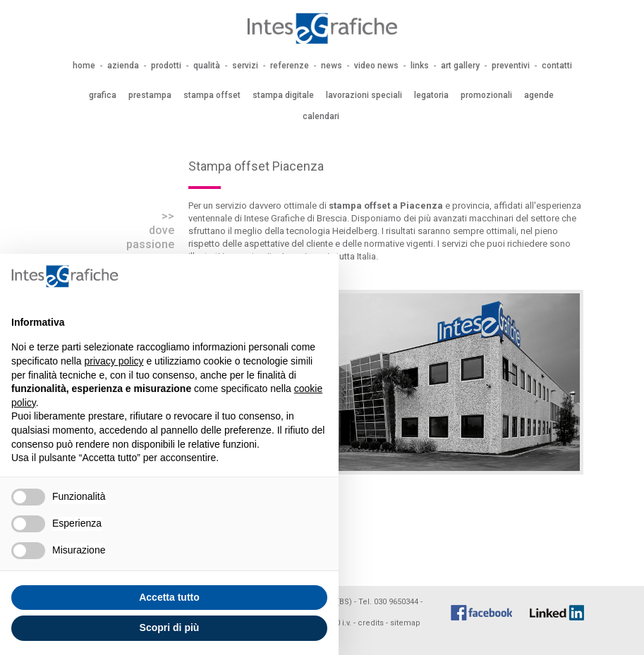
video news (376, 66)
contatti (557, 66)
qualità (207, 66)
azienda (123, 66)
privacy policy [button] (114, 361)
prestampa (150, 95)
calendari (321, 116)
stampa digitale (283, 95)
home (84, 66)
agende (539, 95)
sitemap (405, 623)
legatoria (431, 95)
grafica (103, 95)
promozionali (486, 95)
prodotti (166, 66)
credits (371, 623)
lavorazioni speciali (364, 95)
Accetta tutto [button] (169, 597)
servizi (245, 66)
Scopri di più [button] (170, 628)
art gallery (460, 66)
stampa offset (212, 95)
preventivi (511, 66)
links (420, 66)
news (332, 66)
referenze (290, 66)
